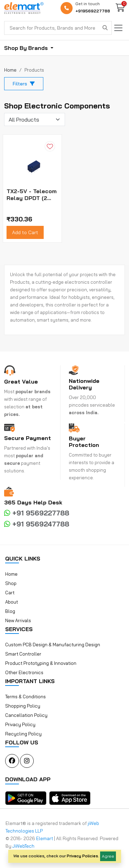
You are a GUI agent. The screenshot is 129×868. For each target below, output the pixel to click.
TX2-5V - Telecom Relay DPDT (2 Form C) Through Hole (32, 195)
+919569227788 (93, 11)
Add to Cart (25, 232)
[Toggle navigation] (118, 28)
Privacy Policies (82, 856)
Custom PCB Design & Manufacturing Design (53, 645)
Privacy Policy (20, 724)
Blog (10, 611)
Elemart (45, 838)
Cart (10, 593)
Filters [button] (24, 84)
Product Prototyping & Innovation (41, 663)
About (12, 602)
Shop (11, 583)
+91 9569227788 (37, 513)
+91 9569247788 (37, 524)
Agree (108, 856)
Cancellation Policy (26, 715)
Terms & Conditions (25, 697)
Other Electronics (24, 672)
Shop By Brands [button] (27, 48)
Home (11, 574)
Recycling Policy (23, 734)
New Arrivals (18, 620)
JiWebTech (23, 846)
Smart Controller (23, 654)
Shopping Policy (23, 706)
